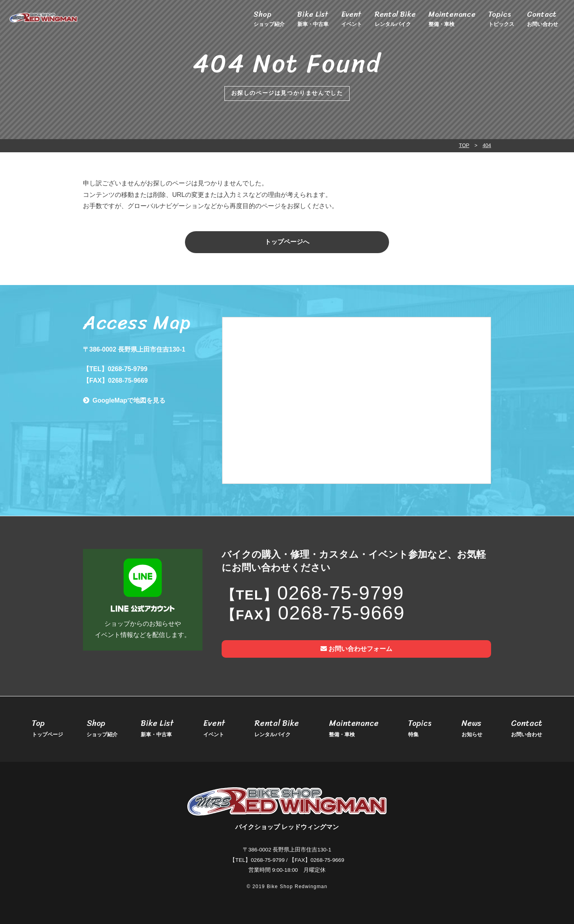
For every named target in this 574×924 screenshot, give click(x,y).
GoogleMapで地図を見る (129, 400)
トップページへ (287, 242)
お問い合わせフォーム (356, 649)
